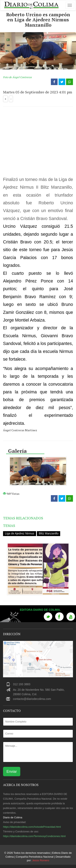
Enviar (12, 772)
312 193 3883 (22, 684)
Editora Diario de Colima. (40, 610)
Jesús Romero (41, 860)
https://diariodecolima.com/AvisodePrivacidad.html (32, 827)
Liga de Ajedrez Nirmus (20, 533)
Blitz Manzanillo (49, 533)
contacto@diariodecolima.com (32, 699)
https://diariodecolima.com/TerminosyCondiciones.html (34, 836)
